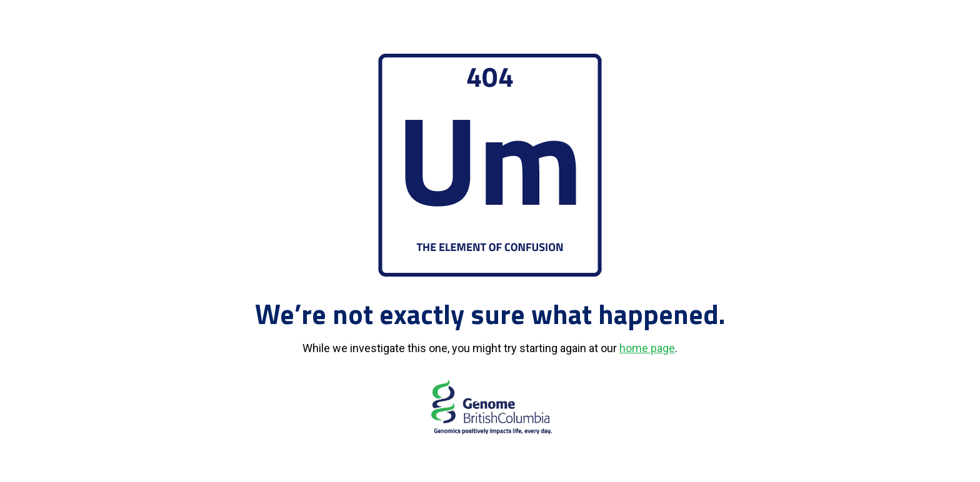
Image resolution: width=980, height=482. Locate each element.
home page (647, 348)
